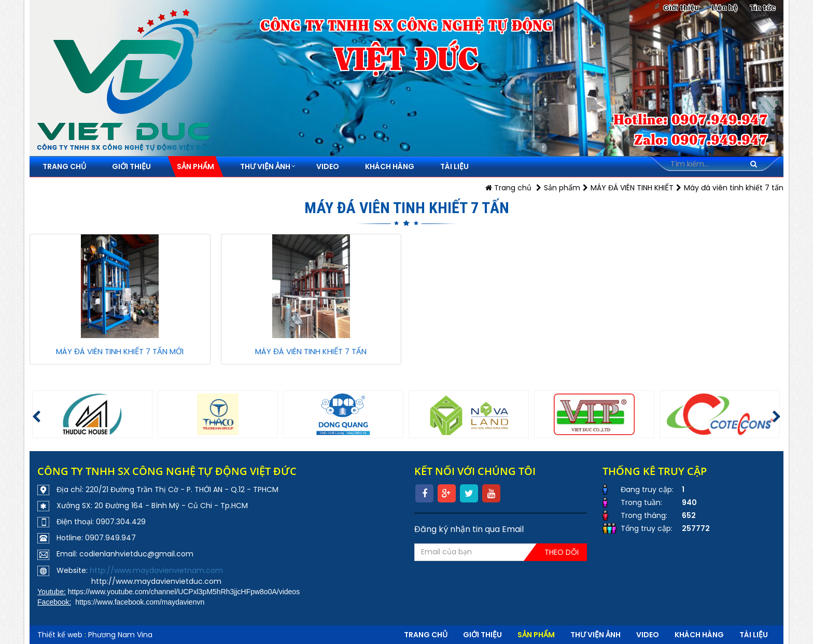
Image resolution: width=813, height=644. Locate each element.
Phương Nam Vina (120, 635)
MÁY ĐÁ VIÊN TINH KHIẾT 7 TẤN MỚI (120, 351)
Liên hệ (724, 8)
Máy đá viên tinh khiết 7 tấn (734, 188)
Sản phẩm (562, 188)
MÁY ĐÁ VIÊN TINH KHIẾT (632, 188)
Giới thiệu (681, 8)
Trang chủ (508, 188)
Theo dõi (562, 552)
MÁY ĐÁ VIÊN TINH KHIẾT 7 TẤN (311, 351)
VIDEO (648, 635)
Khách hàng (699, 635)
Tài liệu (754, 635)
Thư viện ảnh (595, 635)
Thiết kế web (60, 635)
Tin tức (763, 8)
